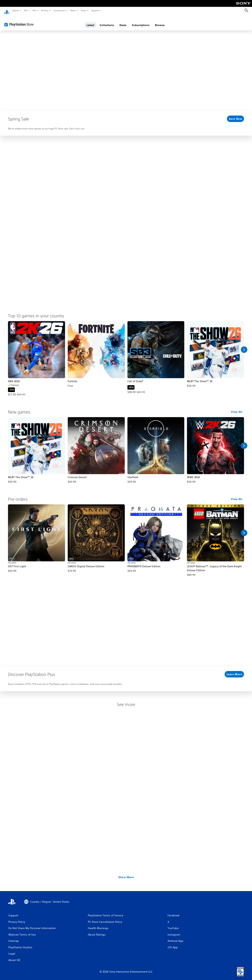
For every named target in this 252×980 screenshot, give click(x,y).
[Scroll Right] (244, 346)
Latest (90, 21)
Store (83, 10)
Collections (107, 21)
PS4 (34, 10)
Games (15, 10)
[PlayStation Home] (7, 11)
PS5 (26, 10)
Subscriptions (141, 21)
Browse (160, 21)
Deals (123, 21)
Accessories (59, 10)
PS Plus (45, 10)
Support (95, 10)
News (73, 10)
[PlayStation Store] (20, 21)
